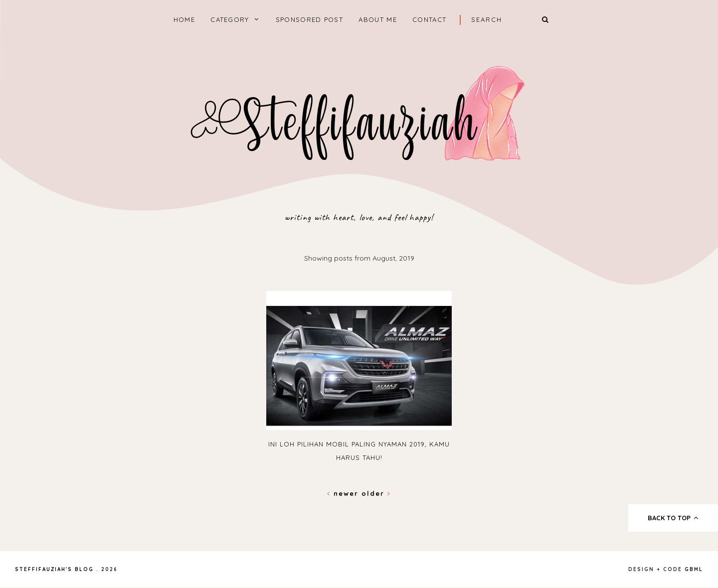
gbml (694, 569)
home (184, 19)
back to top (673, 518)
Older (376, 493)
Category (230, 19)
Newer (344, 493)
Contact (429, 19)
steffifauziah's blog (54, 569)
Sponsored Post (309, 19)
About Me (377, 19)
